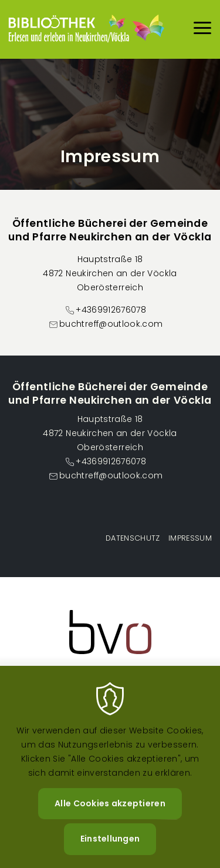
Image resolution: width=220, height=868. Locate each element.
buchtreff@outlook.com (111, 324)
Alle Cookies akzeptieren (110, 819)
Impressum (190, 538)
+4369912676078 (111, 310)
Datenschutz (133, 538)
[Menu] (202, 30)
